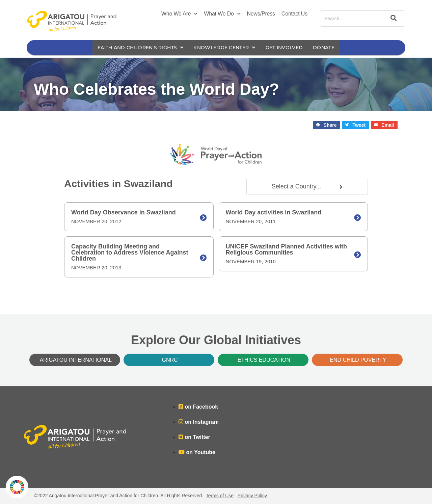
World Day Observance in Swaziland (124, 213)
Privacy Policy (252, 496)
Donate (331, 48)
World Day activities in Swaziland (274, 213)
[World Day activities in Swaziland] (357, 218)
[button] (327, 125)
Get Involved (289, 48)
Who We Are (179, 14)
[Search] (393, 19)
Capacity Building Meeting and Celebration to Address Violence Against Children (130, 253)
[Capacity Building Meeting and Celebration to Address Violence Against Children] (203, 258)
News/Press (261, 14)
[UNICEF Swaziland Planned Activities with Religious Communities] (357, 255)
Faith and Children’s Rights (136, 48)
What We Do (222, 14)
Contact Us (294, 14)
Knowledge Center (225, 48)
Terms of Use (220, 496)
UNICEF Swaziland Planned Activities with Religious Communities (286, 250)
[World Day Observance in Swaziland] (203, 218)
